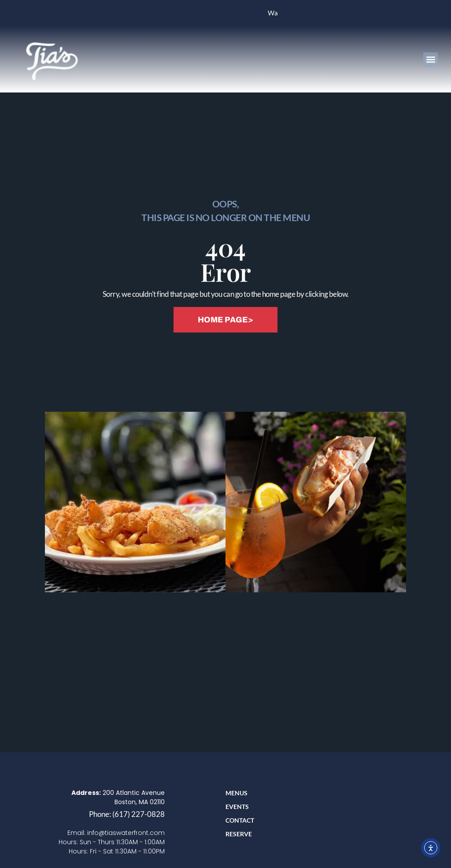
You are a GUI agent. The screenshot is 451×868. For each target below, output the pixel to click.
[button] (431, 60)
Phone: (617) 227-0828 (127, 814)
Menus (237, 793)
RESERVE (239, 834)
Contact (240, 820)
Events (237, 807)
